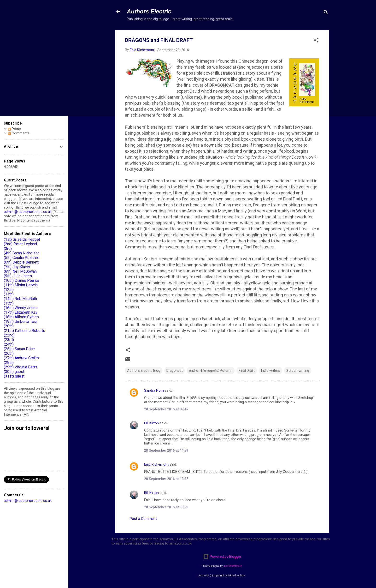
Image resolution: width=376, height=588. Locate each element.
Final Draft (247, 371)
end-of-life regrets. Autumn (211, 371)
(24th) (9, 344)
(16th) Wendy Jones (21, 308)
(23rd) (9, 340)
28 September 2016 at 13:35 (166, 479)
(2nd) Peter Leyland (20, 244)
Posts (15, 129)
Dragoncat (175, 371)
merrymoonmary (233, 566)
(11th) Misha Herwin (21, 285)
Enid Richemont (156, 464)
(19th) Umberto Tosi (21, 321)
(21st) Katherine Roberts (24, 331)
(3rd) (8, 249)
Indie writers (270, 371)
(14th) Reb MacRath (20, 299)
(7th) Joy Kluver (17, 267)
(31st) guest (14, 376)
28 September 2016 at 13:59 (166, 507)
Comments (19, 133)
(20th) (9, 326)
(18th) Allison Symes (21, 317)
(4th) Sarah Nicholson (22, 253)
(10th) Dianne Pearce (21, 280)
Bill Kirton (151, 423)
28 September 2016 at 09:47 (166, 409)
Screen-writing (298, 371)
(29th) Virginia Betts (21, 367)
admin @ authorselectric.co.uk (28, 212)
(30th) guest (14, 372)
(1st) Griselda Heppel (22, 239)
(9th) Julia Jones (18, 276)
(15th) (9, 303)
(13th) (9, 294)
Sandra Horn (154, 390)
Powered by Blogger (222, 557)
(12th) (9, 290)
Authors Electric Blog (144, 371)
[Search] (326, 13)
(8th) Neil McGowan (20, 271)
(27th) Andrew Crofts (21, 358)
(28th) (9, 363)
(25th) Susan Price (19, 349)
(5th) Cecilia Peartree (22, 258)
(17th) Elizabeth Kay (21, 312)
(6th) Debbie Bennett (21, 262)
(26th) (9, 353)
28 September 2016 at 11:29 (166, 450)
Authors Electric (149, 11)
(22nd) (9, 335)
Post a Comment (143, 519)
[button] (316, 41)
